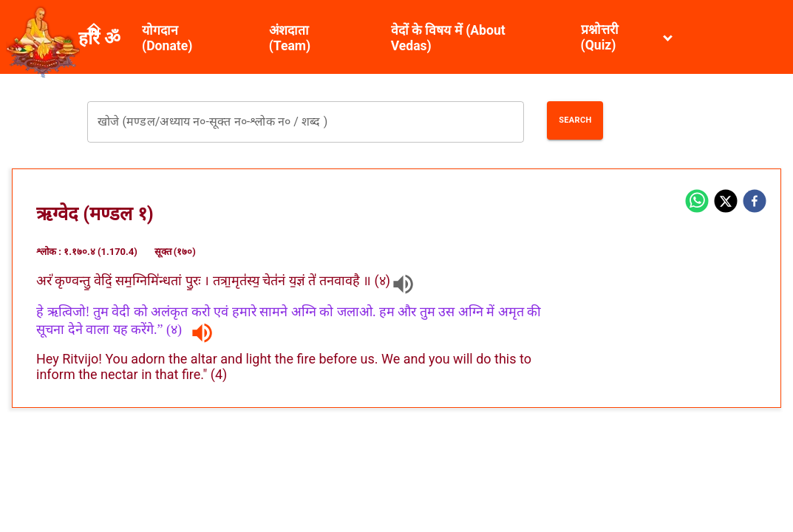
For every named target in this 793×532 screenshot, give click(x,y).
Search (575, 120)
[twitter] (726, 202)
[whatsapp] (697, 202)
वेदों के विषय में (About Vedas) (448, 38)
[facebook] (755, 202)
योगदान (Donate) (167, 38)
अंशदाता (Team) (290, 38)
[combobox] (306, 122)
